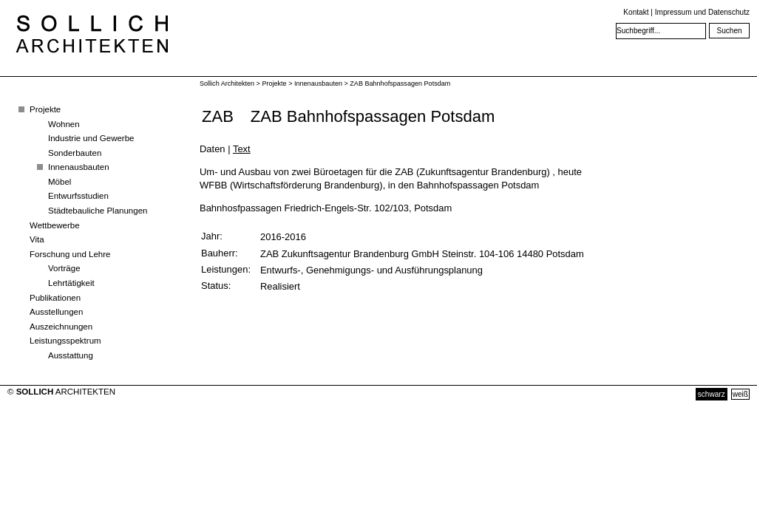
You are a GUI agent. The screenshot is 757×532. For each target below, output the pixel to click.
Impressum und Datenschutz (702, 12)
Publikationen (55, 298)
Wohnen (64, 124)
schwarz (712, 394)
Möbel (60, 182)
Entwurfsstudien (78, 196)
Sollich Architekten (227, 83)
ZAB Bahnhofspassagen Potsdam (400, 83)
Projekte (45, 109)
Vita (37, 239)
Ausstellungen (56, 312)
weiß (740, 394)
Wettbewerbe (55, 225)
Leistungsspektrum (65, 341)
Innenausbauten (79, 167)
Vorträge (64, 268)
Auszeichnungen (61, 327)
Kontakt (636, 12)
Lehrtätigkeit (71, 283)
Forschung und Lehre (70, 254)
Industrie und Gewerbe (91, 138)
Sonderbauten (75, 153)
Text (242, 149)
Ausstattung (71, 355)
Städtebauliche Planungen (98, 211)
